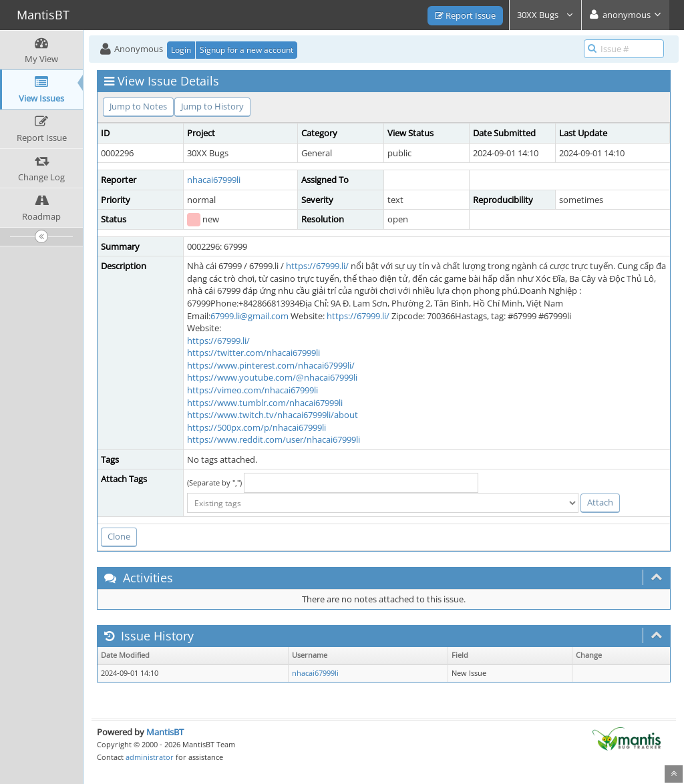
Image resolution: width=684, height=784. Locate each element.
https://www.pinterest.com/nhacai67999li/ (271, 365)
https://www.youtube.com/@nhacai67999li (272, 377)
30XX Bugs (545, 15)
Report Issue (465, 15)
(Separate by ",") (214, 482)
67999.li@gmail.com (249, 316)
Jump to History (212, 106)
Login (181, 50)
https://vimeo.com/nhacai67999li (252, 390)
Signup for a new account (246, 50)
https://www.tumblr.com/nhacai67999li (265, 403)
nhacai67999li (214, 180)
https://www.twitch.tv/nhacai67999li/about (273, 415)
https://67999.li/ (317, 266)
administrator (150, 757)
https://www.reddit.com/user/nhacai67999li (274, 439)
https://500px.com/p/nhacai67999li (256, 427)
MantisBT (165, 732)
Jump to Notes (138, 106)
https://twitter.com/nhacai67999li (253, 353)
